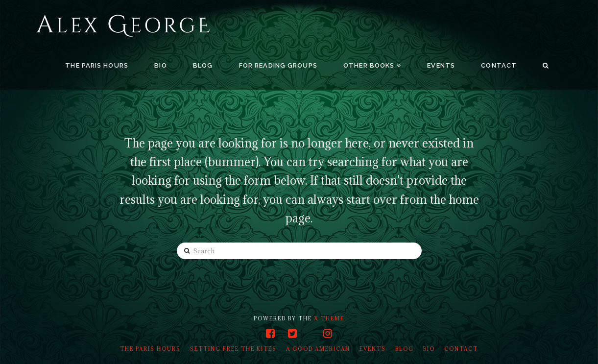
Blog (405, 349)
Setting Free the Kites (233, 349)
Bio (429, 349)
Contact (461, 349)
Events (373, 349)
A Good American (318, 349)
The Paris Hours (150, 349)
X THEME (329, 318)
